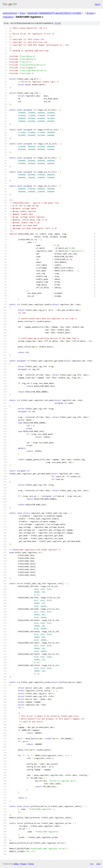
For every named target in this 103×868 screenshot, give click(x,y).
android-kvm (10, 13)
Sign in (98, 4)
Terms (31, 864)
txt (92, 864)
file (58, 23)
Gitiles (16, 864)
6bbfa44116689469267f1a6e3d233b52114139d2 (54, 13)
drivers (90, 13)
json (98, 864)
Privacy (23, 864)
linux (22, 13)
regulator (8, 17)
